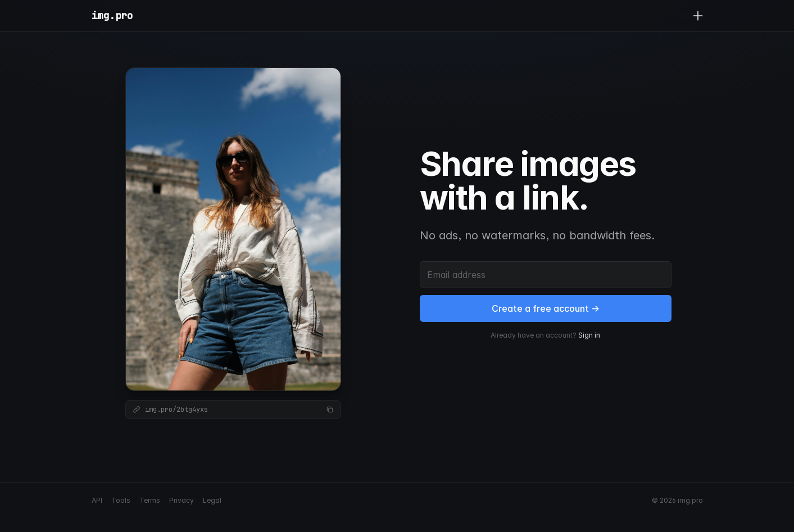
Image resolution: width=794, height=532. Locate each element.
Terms (150, 500)
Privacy (182, 500)
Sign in (589, 335)
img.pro (112, 15)
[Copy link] (330, 410)
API (97, 500)
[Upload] (698, 16)
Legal (212, 500)
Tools (121, 500)
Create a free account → (546, 308)
